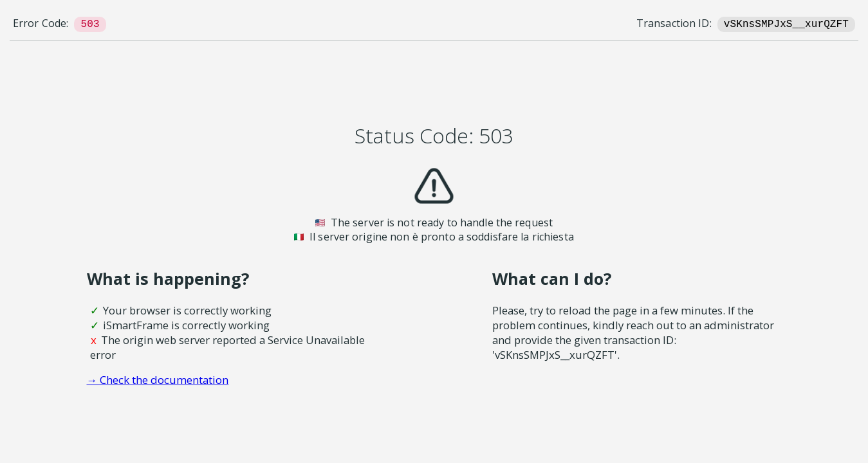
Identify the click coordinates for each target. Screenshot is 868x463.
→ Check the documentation (158, 380)
